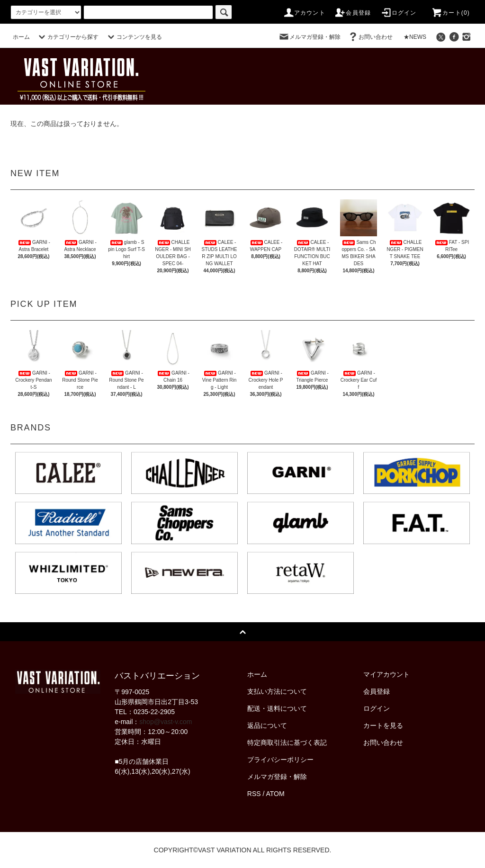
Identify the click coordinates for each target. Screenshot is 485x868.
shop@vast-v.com (166, 722)
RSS (254, 794)
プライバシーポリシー (280, 760)
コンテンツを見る (134, 37)
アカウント (304, 13)
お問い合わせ (370, 37)
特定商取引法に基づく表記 (287, 743)
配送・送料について (277, 708)
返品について (267, 725)
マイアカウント (386, 674)
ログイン (399, 13)
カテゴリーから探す (67, 37)
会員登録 (353, 13)
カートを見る (383, 725)
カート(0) (450, 13)
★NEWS (415, 37)
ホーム (21, 37)
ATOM (275, 794)
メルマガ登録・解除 (309, 37)
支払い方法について (277, 691)
